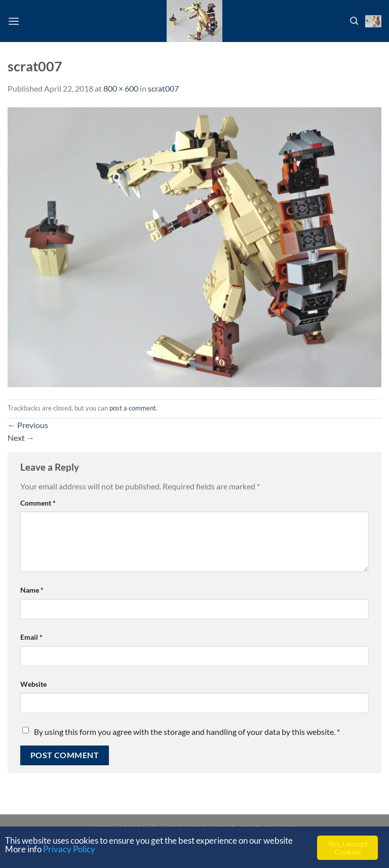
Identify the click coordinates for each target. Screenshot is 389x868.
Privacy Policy (69, 849)
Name (32, 590)
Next (21, 438)
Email (31, 637)
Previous (28, 425)
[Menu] (14, 21)
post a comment (133, 408)
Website (33, 684)
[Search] (354, 21)
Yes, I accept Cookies (347, 848)
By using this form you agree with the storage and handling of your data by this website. (187, 732)
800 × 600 (121, 88)
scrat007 (163, 88)
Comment (38, 503)
